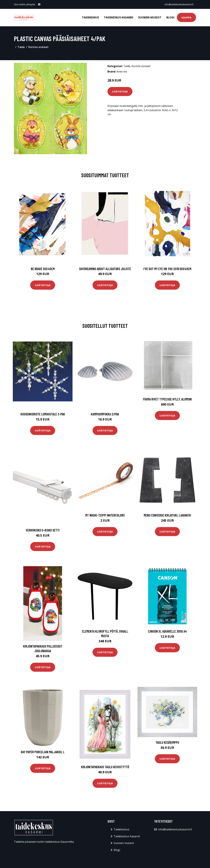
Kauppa (186, 17)
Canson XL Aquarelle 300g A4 (167, 631)
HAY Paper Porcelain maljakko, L (43, 752)
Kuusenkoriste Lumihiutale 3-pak (43, 414)
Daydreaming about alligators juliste (105, 269)
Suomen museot (150, 17)
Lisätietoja (120, 91)
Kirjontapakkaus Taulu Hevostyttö (105, 767)
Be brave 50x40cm (43, 269)
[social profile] (39, 4)
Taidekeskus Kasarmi (119, 17)
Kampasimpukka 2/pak (105, 414)
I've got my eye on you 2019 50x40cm (167, 269)
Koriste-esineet (38, 47)
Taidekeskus (90, 17)
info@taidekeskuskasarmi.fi (179, 4)
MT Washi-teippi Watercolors (105, 515)
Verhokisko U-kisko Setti (43, 530)
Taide (21, 47)
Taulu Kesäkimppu (167, 742)
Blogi (170, 17)
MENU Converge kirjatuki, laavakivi (167, 515)
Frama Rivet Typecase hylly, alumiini (167, 399)
